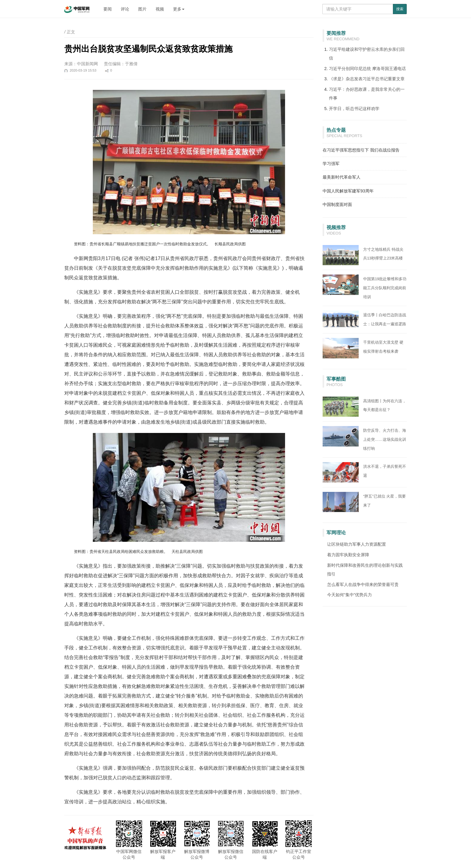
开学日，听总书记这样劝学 (354, 109)
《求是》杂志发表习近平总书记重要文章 (367, 79)
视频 (160, 9)
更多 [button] (179, 9)
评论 (125, 9)
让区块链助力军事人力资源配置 (357, 544)
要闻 (108, 9)
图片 (142, 9)
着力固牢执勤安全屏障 (348, 555)
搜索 (400, 9)
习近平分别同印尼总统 (351, 69)
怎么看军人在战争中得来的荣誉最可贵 (363, 584)
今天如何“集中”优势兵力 (349, 595)
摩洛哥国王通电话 (389, 69)
